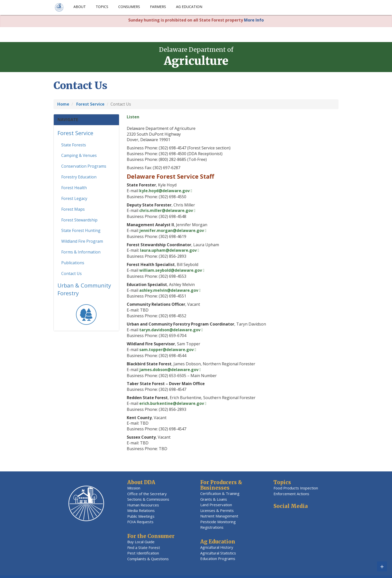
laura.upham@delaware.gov (168, 250)
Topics (102, 7)
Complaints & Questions (148, 559)
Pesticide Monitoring (218, 522)
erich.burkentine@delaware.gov (172, 403)
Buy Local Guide (141, 542)
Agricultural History (217, 547)
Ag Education (189, 7)
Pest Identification (143, 553)
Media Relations (141, 510)
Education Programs (218, 558)
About (80, 7)
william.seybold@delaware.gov (171, 270)
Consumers (129, 7)
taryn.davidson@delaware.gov (170, 330)
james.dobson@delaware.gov (169, 370)
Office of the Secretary (147, 494)
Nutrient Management (219, 516)
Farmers (158, 7)
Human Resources (143, 505)
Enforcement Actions (291, 494)
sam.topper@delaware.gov (166, 350)
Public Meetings (141, 516)
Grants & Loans (214, 499)
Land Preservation (216, 505)
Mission (134, 488)
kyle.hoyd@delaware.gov (164, 191)
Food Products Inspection (296, 488)
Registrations (212, 527)
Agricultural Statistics (218, 553)
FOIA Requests (140, 522)
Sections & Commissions (148, 499)
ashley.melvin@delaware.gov (169, 290)
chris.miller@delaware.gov (166, 210)
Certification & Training (220, 493)
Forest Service (75, 135)
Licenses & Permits (217, 510)
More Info (254, 20)
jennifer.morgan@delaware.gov (172, 230)
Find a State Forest (144, 547)
